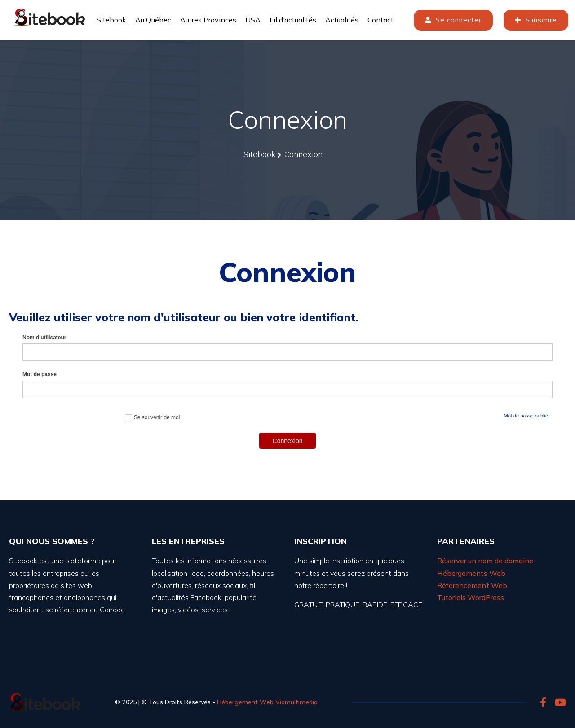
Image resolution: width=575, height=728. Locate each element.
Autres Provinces (208, 20)
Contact (380, 20)
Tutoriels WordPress (471, 597)
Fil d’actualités (293, 20)
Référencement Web (472, 585)
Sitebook (111, 20)
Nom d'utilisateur (44, 338)
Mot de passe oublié (526, 416)
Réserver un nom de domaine (485, 561)
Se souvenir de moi (153, 418)
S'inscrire (536, 20)
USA (253, 20)
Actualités (342, 20)
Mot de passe (40, 374)
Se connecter (453, 20)
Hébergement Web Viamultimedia (267, 702)
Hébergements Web (471, 573)
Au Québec (153, 20)
